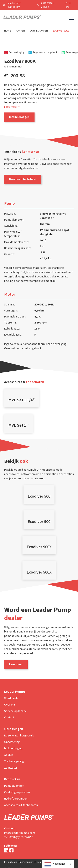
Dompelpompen (39, 31)
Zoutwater (11, 768)
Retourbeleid (11, 862)
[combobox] (58, 864)
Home (7, 31)
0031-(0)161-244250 (48, 5)
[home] (22, 18)
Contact (9, 718)
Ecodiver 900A (61, 31)
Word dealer (12, 698)
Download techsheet (23, 179)
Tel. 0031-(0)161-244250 (19, 837)
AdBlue (9, 755)
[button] (71, 18)
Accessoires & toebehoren (21, 805)
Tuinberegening (14, 761)
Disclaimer (41, 862)
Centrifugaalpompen (17, 792)
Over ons (68, 5)
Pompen (20, 31)
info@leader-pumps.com (14, 5)
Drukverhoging (13, 748)
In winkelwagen (19, 117)
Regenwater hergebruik (19, 736)
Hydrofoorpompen (16, 799)
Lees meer (16, 664)
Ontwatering (12, 742)
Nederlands (55, 864)
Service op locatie (15, 711)
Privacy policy (26, 862)
